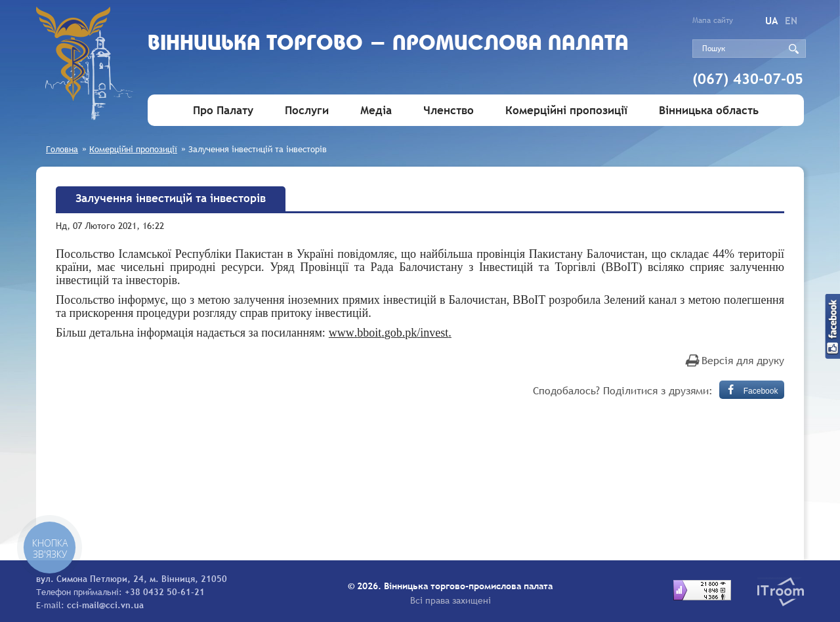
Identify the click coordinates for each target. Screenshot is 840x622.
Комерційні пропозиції (566, 111)
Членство (449, 111)
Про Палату (223, 111)
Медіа (376, 111)
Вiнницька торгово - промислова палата (388, 44)
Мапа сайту (713, 20)
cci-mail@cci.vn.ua (105, 605)
